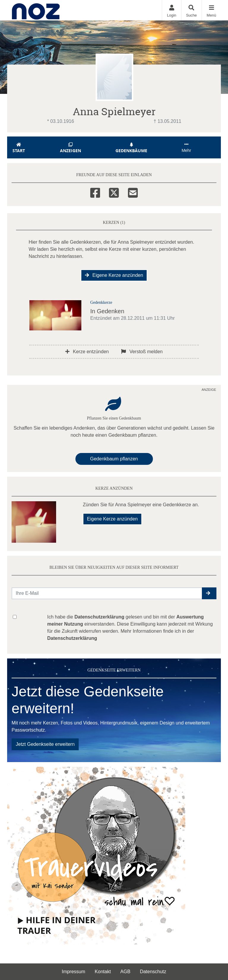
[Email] (133, 192)
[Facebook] (95, 192)
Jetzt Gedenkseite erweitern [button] (45, 744)
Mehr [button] (186, 147)
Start (19, 148)
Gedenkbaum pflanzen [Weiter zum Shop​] (114, 459)
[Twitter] (114, 192)
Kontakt (103, 972)
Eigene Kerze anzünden (114, 275)
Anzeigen (71, 148)
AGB (125, 972)
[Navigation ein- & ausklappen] (211, 10)
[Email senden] (107, 593)
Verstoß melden (142, 352)
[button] (209, 593)
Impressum (73, 972)
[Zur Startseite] (36, 10)
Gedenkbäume (132, 148)
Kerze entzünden (87, 352)
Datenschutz (153, 972)
